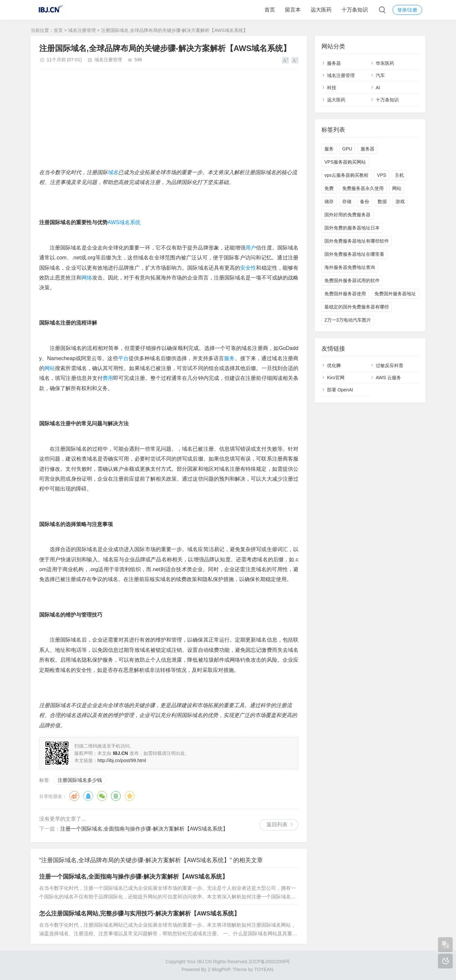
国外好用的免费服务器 (347, 215)
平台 (123, 358)
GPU (347, 149)
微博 (74, 796)
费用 (108, 378)
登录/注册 (407, 10)
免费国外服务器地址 (395, 294)
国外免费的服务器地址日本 (352, 228)
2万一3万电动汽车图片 (348, 320)
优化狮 (334, 365)
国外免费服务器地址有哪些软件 (357, 241)
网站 (50, 368)
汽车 (380, 75)
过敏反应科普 (390, 365)
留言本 (293, 10)
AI (378, 88)
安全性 (248, 268)
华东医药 (385, 63)
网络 (87, 278)
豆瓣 (116, 796)
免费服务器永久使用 (363, 188)
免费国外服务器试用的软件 (352, 280)
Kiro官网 (336, 378)
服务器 (334, 63)
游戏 (400, 201)
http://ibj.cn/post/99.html (122, 760)
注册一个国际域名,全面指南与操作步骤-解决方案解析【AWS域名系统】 (144, 829)
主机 (399, 175)
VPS (382, 175)
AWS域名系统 (124, 222)
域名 (113, 172)
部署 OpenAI (340, 390)
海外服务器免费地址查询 (350, 267)
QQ (88, 796)
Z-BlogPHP (219, 969)
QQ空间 (130, 796)
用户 (251, 248)
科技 (332, 88)
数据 (382, 201)
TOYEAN (264, 969)
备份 (365, 201)
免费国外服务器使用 (345, 294)
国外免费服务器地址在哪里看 (354, 254)
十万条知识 (355, 10)
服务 (229, 358)
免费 (329, 188)
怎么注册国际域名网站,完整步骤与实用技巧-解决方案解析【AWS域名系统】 (139, 914)
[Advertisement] (169, 121)
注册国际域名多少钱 (80, 780)
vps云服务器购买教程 (346, 175)
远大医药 (321, 10)
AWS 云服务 (388, 378)
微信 (102, 796)
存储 (347, 201)
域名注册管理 (82, 30)
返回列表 (277, 824)
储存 (329, 201)
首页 (270, 10)
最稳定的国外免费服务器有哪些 (357, 307)
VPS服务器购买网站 (345, 162)
